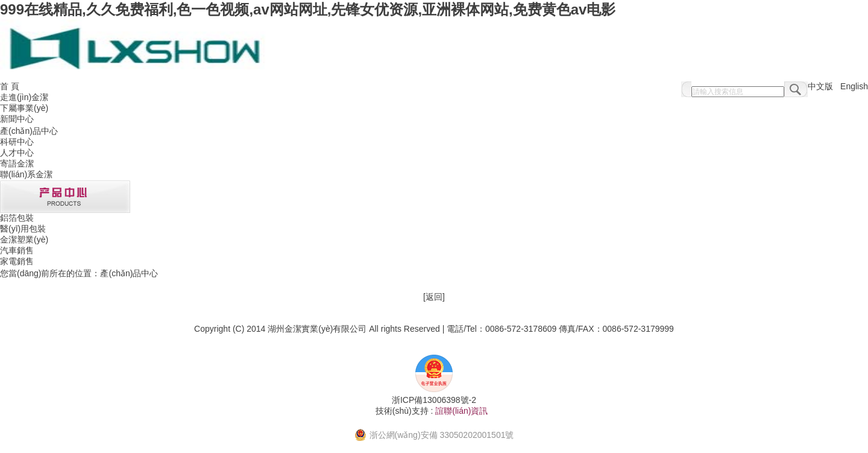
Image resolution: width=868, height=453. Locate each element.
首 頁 (10, 86)
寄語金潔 (17, 163)
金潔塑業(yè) (24, 239)
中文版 (820, 86)
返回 (434, 297)
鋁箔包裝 (17, 218)
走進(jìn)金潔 (24, 97)
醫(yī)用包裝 (23, 229)
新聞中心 (17, 119)
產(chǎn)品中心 (29, 131)
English (854, 86)
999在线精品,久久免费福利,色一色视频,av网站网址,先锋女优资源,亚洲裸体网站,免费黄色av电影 (308, 9)
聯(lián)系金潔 (26, 174)
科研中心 (17, 142)
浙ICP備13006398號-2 (434, 400)
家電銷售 (17, 261)
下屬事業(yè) (24, 108)
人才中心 (17, 153)
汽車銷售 (17, 250)
